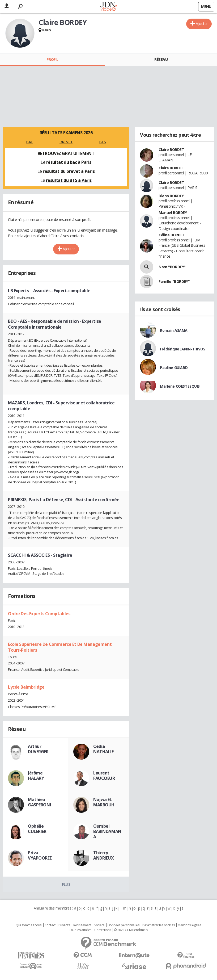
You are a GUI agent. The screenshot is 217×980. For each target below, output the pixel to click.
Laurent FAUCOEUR (104, 776)
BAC (30, 142)
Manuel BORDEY (173, 213)
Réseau (161, 59)
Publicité (64, 925)
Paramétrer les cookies (159, 925)
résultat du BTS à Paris (69, 180)
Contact (50, 925)
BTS (103, 142)
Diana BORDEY (171, 196)
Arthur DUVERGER (38, 749)
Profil (52, 59)
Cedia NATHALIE (103, 749)
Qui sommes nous (29, 925)
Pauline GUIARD (174, 368)
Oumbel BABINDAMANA (107, 831)
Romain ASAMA (174, 330)
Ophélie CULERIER (37, 829)
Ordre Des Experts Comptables (39, 614)
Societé (99, 925)
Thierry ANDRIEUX (104, 855)
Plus (66, 884)
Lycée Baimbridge (26, 687)
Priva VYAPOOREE (40, 855)
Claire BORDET (171, 150)
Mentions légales (189, 925)
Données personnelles (124, 925)
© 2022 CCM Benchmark (131, 930)
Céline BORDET (172, 235)
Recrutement (82, 925)
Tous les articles (80, 930)
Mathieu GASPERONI (39, 802)
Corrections (103, 930)
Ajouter (202, 24)
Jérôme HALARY (36, 776)
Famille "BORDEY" (174, 281)
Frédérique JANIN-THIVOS (182, 349)
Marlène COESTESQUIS (180, 386)
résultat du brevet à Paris (69, 171)
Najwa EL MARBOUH (104, 802)
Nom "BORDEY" (172, 267)
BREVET (66, 142)
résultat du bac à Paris (69, 162)
